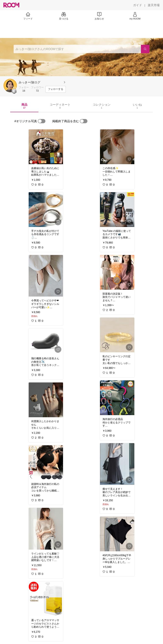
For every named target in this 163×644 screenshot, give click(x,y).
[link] (46, 147)
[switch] (42, 121)
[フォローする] (56, 89)
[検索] (145, 49)
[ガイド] (138, 5)
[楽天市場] (154, 5)
